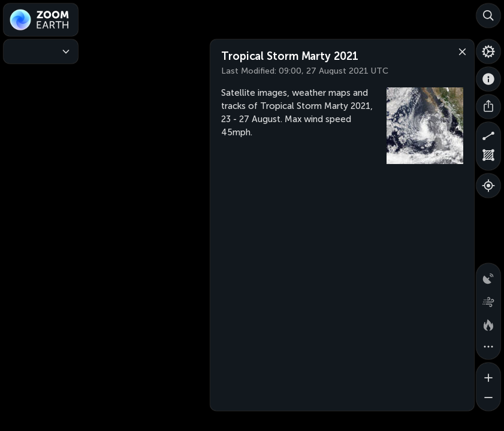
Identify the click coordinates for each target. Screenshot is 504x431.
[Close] (460, 51)
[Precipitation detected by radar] (488, 275)
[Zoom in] (488, 375)
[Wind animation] (488, 299)
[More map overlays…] (488, 347)
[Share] (488, 107)
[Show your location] (488, 186)
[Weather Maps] (41, 51)
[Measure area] (488, 158)
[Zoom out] (488, 399)
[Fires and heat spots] (488, 323)
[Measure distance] (488, 134)
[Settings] (488, 51)
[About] (488, 79)
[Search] (488, 16)
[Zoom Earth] (41, 20)
